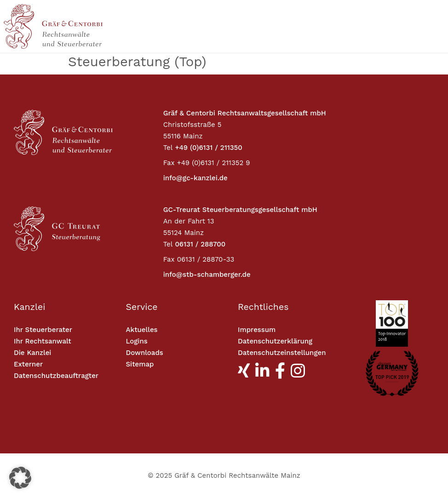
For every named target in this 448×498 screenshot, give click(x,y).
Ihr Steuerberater (43, 330)
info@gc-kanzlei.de (195, 178)
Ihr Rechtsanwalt (43, 341)
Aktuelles (142, 330)
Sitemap (140, 364)
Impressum (257, 330)
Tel (168, 148)
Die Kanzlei (32, 353)
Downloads (145, 353)
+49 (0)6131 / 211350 (208, 148)
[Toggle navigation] (386, 27)
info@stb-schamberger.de (207, 275)
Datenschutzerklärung (275, 341)
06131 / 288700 (200, 244)
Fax (169, 163)
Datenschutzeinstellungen (282, 353)
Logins (137, 341)
